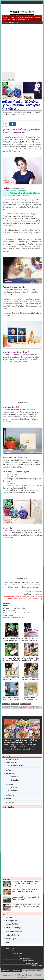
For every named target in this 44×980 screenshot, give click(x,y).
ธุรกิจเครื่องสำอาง (12, 759)
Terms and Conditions (26, 975)
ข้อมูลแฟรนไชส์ (10, 948)
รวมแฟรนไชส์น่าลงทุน (13, 928)
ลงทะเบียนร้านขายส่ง (37, 966)
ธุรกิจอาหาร (10, 770)
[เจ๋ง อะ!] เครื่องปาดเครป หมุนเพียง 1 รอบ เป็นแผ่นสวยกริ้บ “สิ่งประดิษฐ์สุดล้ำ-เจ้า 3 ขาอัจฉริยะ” (26, 883)
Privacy (5, 975)
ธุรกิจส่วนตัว (15, 704)
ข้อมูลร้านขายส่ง (22, 956)
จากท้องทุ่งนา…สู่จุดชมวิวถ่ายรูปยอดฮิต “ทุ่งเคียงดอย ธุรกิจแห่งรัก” (26, 898)
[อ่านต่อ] (33, 749)
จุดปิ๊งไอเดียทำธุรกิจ (13, 935)
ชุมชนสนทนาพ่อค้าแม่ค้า (14, 931)
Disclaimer (36, 975)
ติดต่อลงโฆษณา (16, 971)
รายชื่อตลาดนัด (14, 951)
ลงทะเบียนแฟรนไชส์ (25, 958)
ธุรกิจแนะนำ (8, 879)
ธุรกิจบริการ (10, 774)
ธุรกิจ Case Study (17, 953)
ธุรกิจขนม (10, 784)
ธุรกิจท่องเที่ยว (14, 780)
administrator (27, 112)
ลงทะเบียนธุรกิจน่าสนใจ (32, 963)
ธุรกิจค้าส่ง (10, 799)
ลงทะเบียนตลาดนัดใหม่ (28, 961)
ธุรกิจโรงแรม (14, 776)
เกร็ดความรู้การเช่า (12, 939)
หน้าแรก (9, 917)
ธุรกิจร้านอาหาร (11, 763)
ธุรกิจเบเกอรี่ (14, 787)
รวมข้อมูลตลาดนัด (12, 921)
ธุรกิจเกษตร (10, 802)
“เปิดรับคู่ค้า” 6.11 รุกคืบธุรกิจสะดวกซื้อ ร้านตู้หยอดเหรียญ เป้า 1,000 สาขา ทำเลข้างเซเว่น (26, 906)
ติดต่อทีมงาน (6, 971)
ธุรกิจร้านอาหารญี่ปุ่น (16, 766)
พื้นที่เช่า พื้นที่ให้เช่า (13, 924)
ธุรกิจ (8, 704)
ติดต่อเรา (9, 942)
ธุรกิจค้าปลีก (12, 114)
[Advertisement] (22, 48)
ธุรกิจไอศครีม (14, 791)
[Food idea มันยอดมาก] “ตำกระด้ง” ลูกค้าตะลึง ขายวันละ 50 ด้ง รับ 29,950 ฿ (25, 890)
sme (4, 704)
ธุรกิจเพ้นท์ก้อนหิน (25, 704)
